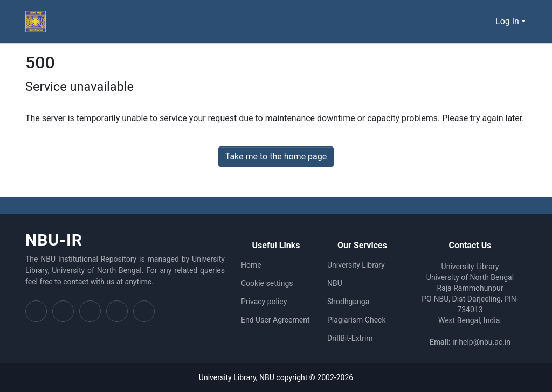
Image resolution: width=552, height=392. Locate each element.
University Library (356, 265)
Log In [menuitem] (507, 21)
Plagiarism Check (357, 320)
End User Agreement (275, 320)
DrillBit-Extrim (350, 338)
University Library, (229, 377)
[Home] (36, 22)
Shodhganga (348, 302)
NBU (335, 283)
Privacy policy (264, 302)
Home (251, 265)
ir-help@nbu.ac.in (481, 342)
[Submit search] (485, 22)
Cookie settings (267, 283)
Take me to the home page (276, 156)
